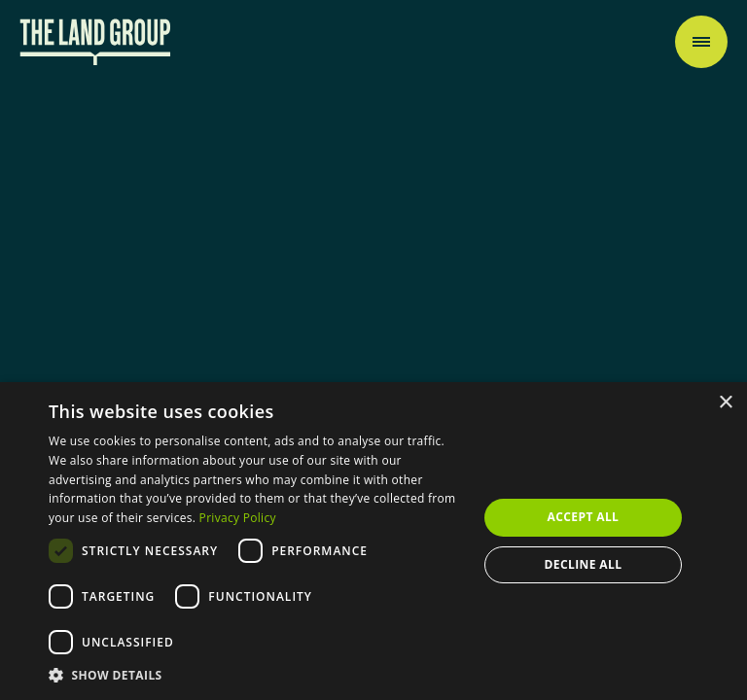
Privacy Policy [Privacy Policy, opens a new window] (238, 518)
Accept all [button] (584, 517)
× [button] (725, 403)
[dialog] (373, 541)
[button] (257, 675)
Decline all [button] (584, 564)
